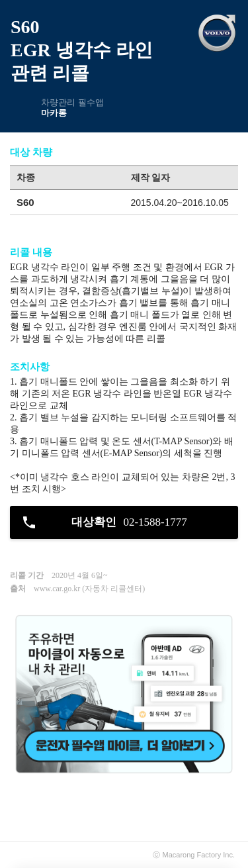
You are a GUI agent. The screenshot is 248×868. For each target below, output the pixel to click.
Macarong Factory (192, 855)
